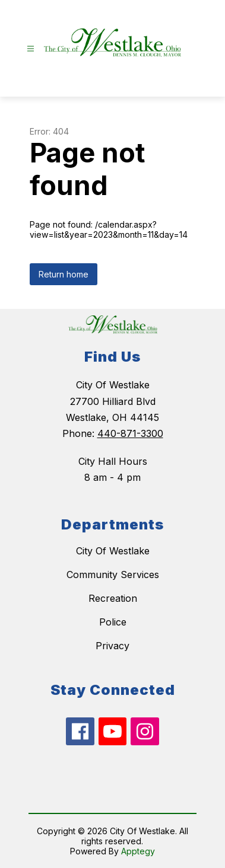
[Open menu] (31, 49)
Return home (64, 274)
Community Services (113, 575)
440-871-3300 (130, 433)
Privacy (113, 646)
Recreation (113, 598)
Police (113, 622)
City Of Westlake (113, 551)
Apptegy (138, 851)
